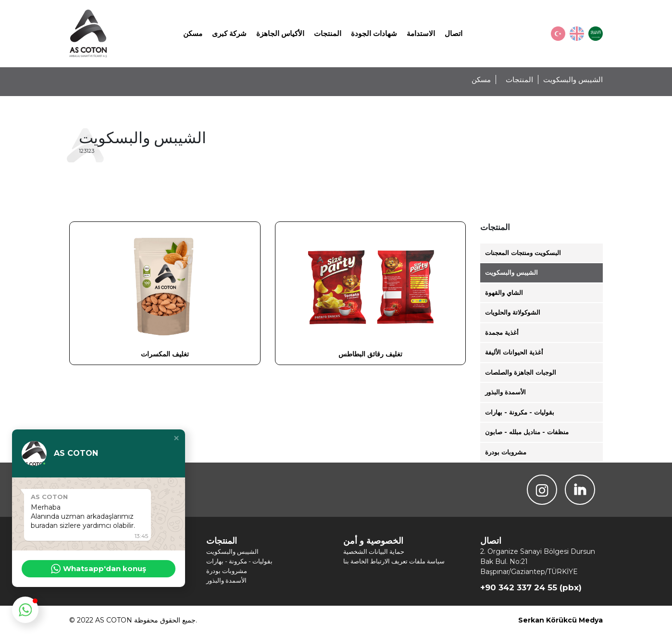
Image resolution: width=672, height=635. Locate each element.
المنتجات (328, 33)
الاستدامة (421, 33)
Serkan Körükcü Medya (560, 620)
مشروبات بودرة (506, 452)
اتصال (454, 33)
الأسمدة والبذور (505, 392)
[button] (176, 438)
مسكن (193, 33)
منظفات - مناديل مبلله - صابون (527, 432)
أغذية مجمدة (502, 332)
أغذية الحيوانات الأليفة (514, 352)
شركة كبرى (229, 33)
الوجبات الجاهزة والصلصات (521, 372)
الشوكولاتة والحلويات (513, 312)
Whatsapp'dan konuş (99, 569)
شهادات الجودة (374, 33)
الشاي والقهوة (504, 293)
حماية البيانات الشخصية (374, 551)
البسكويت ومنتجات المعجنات (523, 253)
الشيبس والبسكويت (511, 272)
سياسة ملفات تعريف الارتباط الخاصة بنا (394, 561)
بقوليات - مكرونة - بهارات (520, 412)
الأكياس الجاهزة (280, 33)
